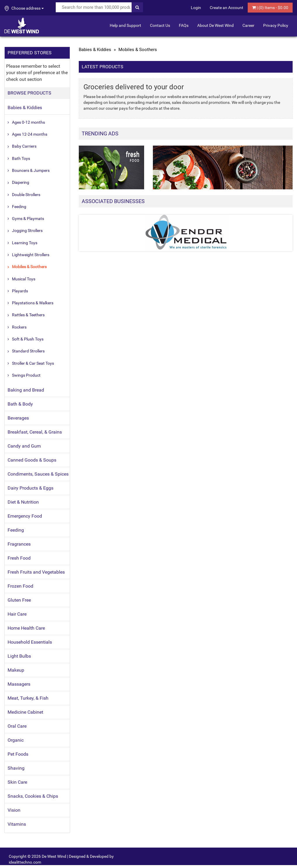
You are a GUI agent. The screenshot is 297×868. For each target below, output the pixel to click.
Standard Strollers (28, 351)
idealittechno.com (25, 862)
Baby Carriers (24, 146)
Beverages (18, 418)
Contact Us (160, 25)
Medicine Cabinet (25, 712)
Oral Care (17, 726)
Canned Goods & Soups (32, 460)
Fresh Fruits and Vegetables (36, 572)
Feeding (19, 207)
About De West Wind (215, 25)
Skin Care (17, 782)
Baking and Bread (26, 390)
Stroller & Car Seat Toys (33, 363)
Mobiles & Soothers (29, 267)
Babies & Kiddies (25, 108)
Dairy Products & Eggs (30, 488)
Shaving (16, 768)
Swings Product (26, 375)
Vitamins (17, 824)
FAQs (184, 25)
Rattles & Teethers (28, 315)
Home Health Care (26, 628)
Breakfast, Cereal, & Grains (35, 432)
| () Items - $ (270, 8)
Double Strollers (26, 195)
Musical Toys (24, 279)
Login (196, 8)
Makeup (16, 670)
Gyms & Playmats (28, 219)
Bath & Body (20, 404)
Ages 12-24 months (30, 134)
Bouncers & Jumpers (31, 170)
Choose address (24, 8)
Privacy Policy (276, 25)
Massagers (19, 684)
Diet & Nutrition (23, 502)
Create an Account (227, 8)
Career (248, 25)
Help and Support (125, 25)
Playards (20, 291)
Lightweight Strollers (31, 255)
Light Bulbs (19, 656)
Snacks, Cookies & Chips (33, 796)
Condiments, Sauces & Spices (38, 474)
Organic (16, 740)
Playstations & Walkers (33, 303)
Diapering (21, 182)
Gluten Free (19, 600)
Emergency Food (25, 516)
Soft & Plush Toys (28, 339)
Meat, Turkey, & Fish (28, 698)
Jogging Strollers (27, 230)
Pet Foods (18, 754)
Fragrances (19, 544)
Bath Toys (21, 158)
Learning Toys (25, 243)
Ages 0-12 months (28, 122)
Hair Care (17, 614)
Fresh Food (19, 558)
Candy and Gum (24, 446)
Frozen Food (20, 586)
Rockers (19, 327)
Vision (14, 810)
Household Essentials (30, 642)
